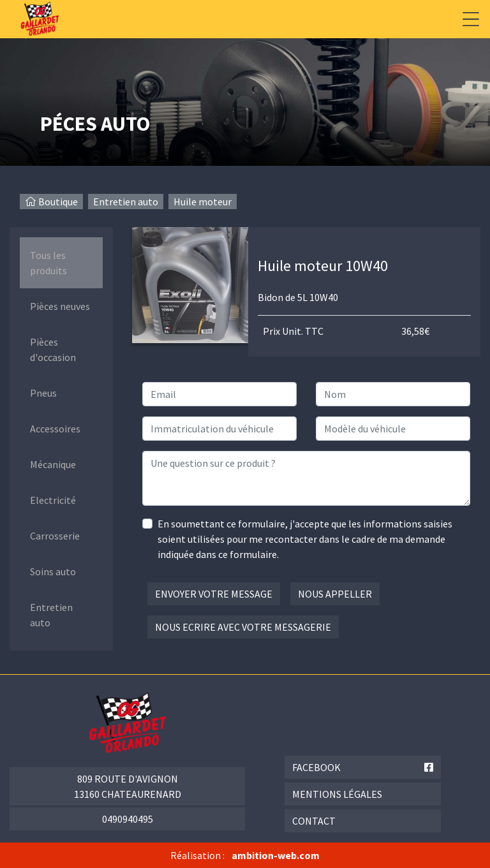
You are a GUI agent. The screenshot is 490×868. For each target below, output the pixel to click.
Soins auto (53, 571)
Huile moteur (203, 202)
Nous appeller (335, 594)
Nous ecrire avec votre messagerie (243, 627)
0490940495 (128, 819)
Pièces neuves (60, 306)
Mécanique (53, 464)
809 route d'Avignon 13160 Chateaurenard (128, 786)
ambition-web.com (276, 855)
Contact (314, 821)
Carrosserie (55, 536)
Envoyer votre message (214, 594)
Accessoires (55, 429)
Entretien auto (126, 202)
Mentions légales (337, 794)
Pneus (43, 393)
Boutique (58, 202)
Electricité (53, 500)
